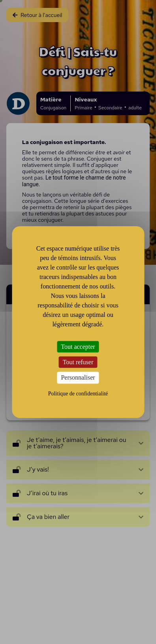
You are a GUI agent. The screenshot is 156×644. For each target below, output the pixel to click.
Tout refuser (78, 362)
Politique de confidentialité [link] (78, 394)
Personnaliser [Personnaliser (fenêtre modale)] (78, 378)
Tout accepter (78, 347)
